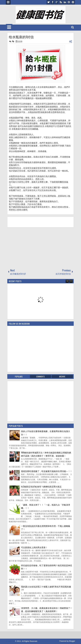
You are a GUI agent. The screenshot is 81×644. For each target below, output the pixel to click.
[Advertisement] (29, 248)
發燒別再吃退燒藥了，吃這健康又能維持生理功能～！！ (47, 471)
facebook (53, 2)
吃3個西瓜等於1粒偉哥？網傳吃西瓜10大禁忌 (41, 486)
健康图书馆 (10, 641)
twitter (48, 2)
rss (61, 2)
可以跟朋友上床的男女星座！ (34, 547)
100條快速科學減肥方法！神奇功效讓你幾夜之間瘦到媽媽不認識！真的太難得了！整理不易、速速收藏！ (46, 454)
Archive (62, 377)
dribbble (69, 2)
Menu (8, 2)
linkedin (65, 2)
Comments (40, 377)
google (57, 2)
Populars (19, 377)
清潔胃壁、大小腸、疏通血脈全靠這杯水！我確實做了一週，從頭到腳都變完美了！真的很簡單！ (47, 609)
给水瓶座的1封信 (21, 37)
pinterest (73, 2)
